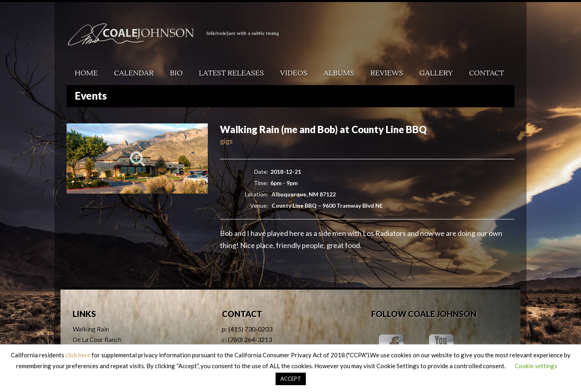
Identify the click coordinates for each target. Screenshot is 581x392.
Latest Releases (231, 73)
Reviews (387, 73)
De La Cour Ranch (97, 339)
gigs (226, 141)
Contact (487, 73)
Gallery (436, 73)
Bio (176, 73)
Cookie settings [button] (536, 366)
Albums (339, 73)
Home (86, 73)
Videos (294, 73)
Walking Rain (91, 329)
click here (78, 355)
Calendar (134, 73)
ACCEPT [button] (291, 379)
